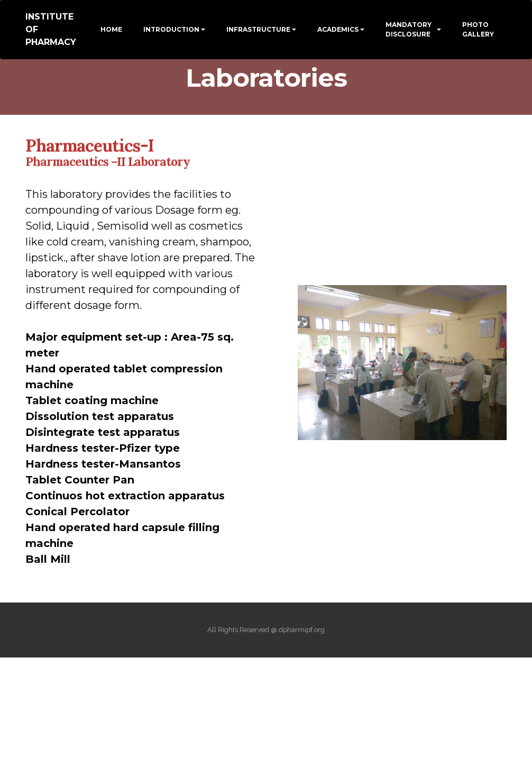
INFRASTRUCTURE (258, 29)
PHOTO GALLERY (478, 29)
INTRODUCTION (171, 29)
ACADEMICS (338, 29)
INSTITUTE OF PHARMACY (51, 29)
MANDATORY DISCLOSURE (409, 29)
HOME (111, 29)
